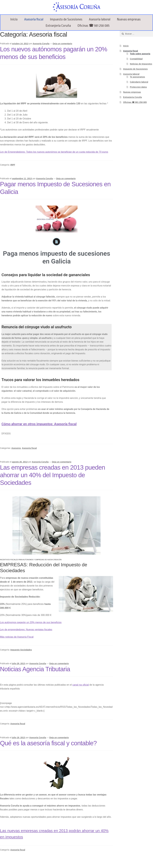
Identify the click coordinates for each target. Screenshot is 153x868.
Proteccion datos (138, 87)
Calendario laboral (139, 82)
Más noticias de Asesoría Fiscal (17, 637)
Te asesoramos (137, 77)
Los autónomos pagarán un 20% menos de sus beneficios (31, 622)
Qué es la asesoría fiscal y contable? (48, 743)
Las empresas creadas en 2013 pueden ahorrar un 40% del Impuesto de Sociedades (53, 475)
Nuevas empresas (129, 19)
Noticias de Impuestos (141, 64)
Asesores (16, 448)
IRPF (13, 165)
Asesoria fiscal (34, 19)
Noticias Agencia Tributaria (35, 669)
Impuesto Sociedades (21, 650)
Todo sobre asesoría (140, 54)
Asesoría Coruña (41, 44)
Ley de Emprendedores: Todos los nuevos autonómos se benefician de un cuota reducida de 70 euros (54, 152)
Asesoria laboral (100, 19)
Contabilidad (136, 59)
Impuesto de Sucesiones (66, 19)
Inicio (14, 19)
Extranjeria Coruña (58, 26)
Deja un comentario (62, 44)
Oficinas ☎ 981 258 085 (93, 26)
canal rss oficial (81, 685)
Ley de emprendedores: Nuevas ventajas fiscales (26, 630)
